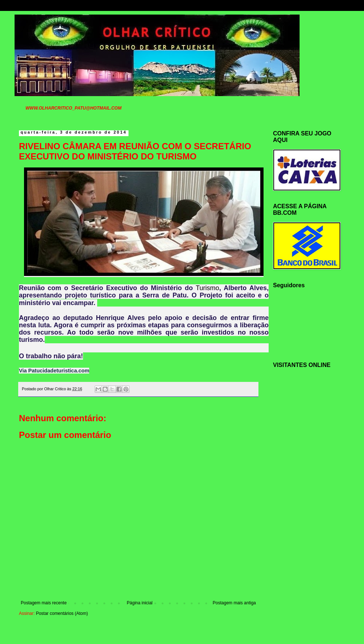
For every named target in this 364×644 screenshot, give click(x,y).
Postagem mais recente (44, 603)
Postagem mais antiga (234, 603)
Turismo (207, 288)
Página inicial (140, 603)
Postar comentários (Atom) (62, 613)
